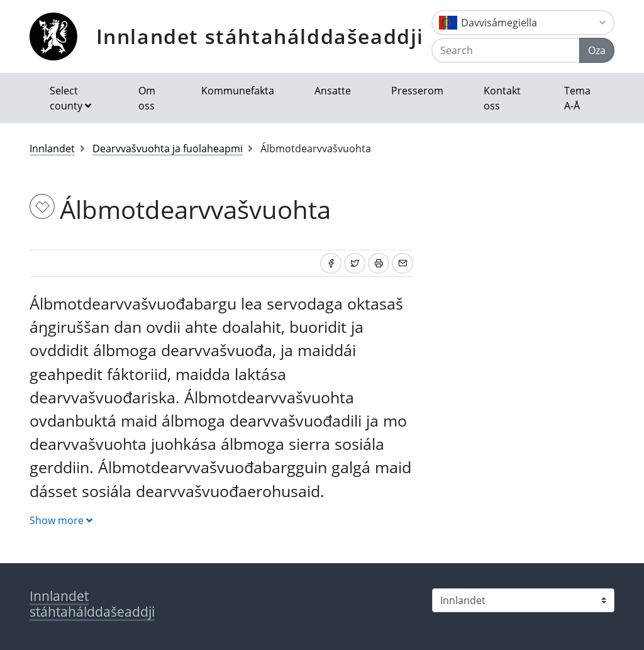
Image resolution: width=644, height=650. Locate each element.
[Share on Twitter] (355, 263)
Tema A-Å (577, 98)
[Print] (379, 263)
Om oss (147, 98)
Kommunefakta (238, 91)
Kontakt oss (502, 98)
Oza (597, 50)
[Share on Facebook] (331, 263)
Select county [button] (66, 98)
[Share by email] (402, 263)
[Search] (506, 50)
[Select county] (523, 600)
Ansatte (333, 91)
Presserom (417, 91)
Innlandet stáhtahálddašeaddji (260, 36)
